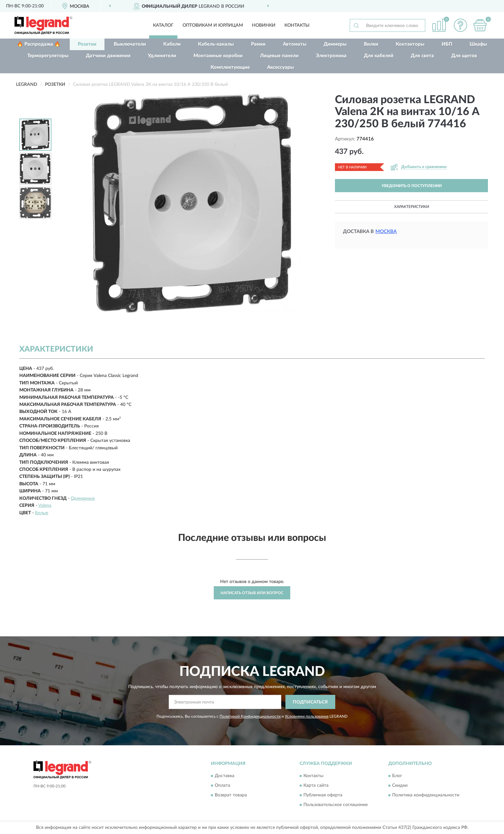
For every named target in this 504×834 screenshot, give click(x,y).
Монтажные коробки (218, 56)
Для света (422, 56)
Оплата (222, 785)
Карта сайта (316, 785)
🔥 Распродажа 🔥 (39, 44)
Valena (45, 506)
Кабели (172, 44)
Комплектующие (230, 67)
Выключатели (130, 44)
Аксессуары (280, 67)
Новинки (264, 25)
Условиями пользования (307, 716)
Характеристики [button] (412, 207)
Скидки (400, 785)
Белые (42, 513)
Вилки (371, 44)
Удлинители (162, 56)
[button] (461, 25)
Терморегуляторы (48, 56)
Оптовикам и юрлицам (213, 25)
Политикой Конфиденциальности (250, 716)
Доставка (225, 776)
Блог (397, 776)
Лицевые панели (279, 56)
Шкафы (478, 44)
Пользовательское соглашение (336, 805)
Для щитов (464, 56)
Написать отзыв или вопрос (252, 593)
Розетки (87, 44)
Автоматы (295, 44)
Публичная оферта (323, 795)
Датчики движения (108, 56)
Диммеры (335, 44)
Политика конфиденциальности (426, 795)
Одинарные (83, 498)
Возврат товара (231, 795)
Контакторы (410, 44)
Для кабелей (379, 56)
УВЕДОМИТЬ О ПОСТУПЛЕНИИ (412, 186)
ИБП (447, 44)
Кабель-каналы (216, 44)
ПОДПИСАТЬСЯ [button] (310, 702)
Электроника (331, 56)
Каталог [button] (163, 25)
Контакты (297, 25)
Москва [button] (386, 232)
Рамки (258, 44)
